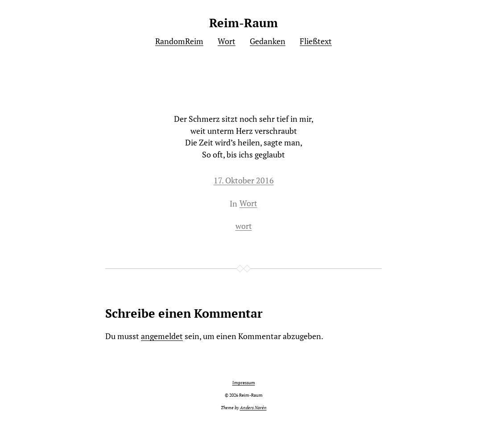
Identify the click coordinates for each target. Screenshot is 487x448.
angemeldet (162, 336)
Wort (248, 203)
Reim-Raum (243, 23)
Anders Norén (253, 408)
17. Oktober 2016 (244, 180)
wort (244, 226)
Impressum (244, 383)
